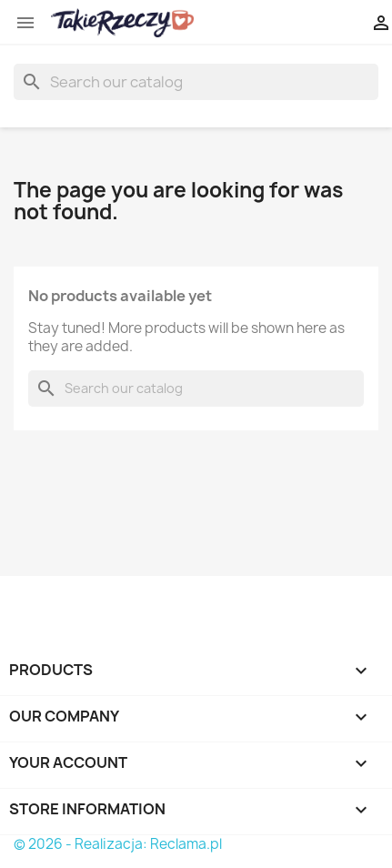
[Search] (196, 82)
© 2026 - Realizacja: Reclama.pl (118, 844)
